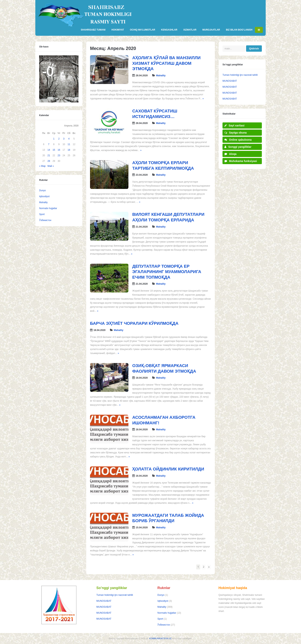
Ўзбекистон (45, 220)
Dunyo (43, 190)
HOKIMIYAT (118, 30)
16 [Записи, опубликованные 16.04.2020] (59, 150)
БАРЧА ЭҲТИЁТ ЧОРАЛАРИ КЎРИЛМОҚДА (134, 323)
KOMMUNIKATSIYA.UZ (160, 638)
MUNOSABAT (230, 81)
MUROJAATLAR (211, 30)
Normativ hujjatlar (48, 208)
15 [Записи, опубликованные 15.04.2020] (54, 150)
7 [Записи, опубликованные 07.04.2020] (49, 144)
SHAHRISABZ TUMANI (93, 30)
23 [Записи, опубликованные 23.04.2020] (59, 155)
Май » (51, 166)
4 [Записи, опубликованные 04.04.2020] (69, 139)
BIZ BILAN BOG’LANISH (239, 30)
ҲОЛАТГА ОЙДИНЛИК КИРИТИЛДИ (168, 469)
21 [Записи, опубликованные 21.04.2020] (49, 155)
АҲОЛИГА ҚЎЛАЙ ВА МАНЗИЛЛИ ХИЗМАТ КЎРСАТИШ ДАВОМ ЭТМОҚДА (166, 63)
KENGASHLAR (169, 30)
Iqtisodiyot (44, 196)
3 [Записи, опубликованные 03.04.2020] (64, 139)
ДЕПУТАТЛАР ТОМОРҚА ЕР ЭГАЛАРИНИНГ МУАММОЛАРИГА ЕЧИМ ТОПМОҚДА (167, 272)
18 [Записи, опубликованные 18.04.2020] (69, 150)
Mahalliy (161, 76)
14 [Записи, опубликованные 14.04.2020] (49, 150)
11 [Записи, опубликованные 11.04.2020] (69, 144)
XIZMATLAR (190, 30)
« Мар (42, 166)
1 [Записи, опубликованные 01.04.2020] (54, 139)
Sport (42, 214)
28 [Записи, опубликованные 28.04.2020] (49, 161)
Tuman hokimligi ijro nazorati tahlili (240, 75)
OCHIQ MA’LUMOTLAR (143, 30)
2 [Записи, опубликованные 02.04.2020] (59, 139)
